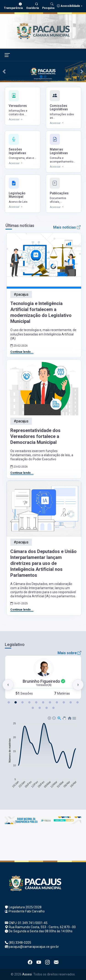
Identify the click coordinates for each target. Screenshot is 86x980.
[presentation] (8, 685)
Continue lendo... (22, 352)
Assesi (27, 974)
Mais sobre (69, 653)
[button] (9, 702)
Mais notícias (67, 227)
